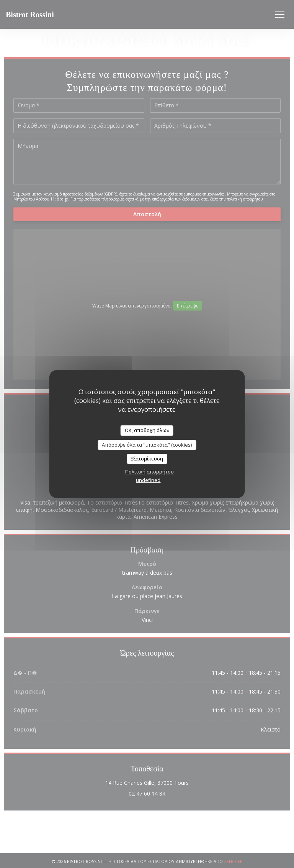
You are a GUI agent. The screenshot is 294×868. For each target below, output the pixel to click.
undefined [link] (148, 480)
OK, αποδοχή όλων (147, 430)
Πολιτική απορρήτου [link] (149, 472)
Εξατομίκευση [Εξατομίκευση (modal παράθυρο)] (147, 459)
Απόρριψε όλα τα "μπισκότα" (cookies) (147, 445)
